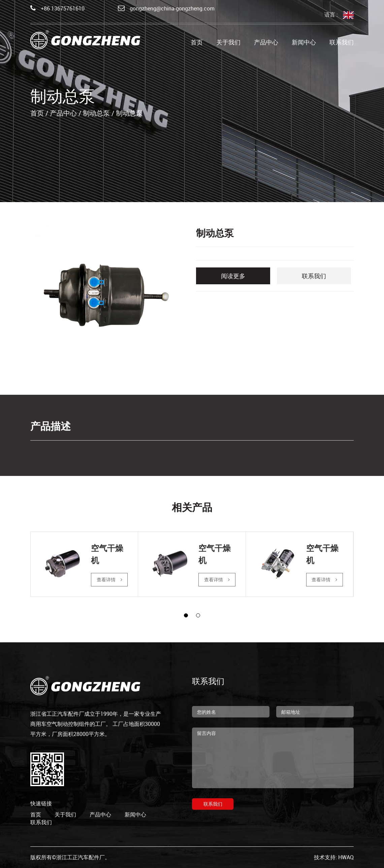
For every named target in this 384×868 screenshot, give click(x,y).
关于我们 (228, 43)
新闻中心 (304, 43)
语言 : (339, 15)
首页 (197, 43)
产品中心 (266, 43)
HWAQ (346, 857)
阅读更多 (233, 276)
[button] (186, 615)
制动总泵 (96, 113)
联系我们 (342, 43)
